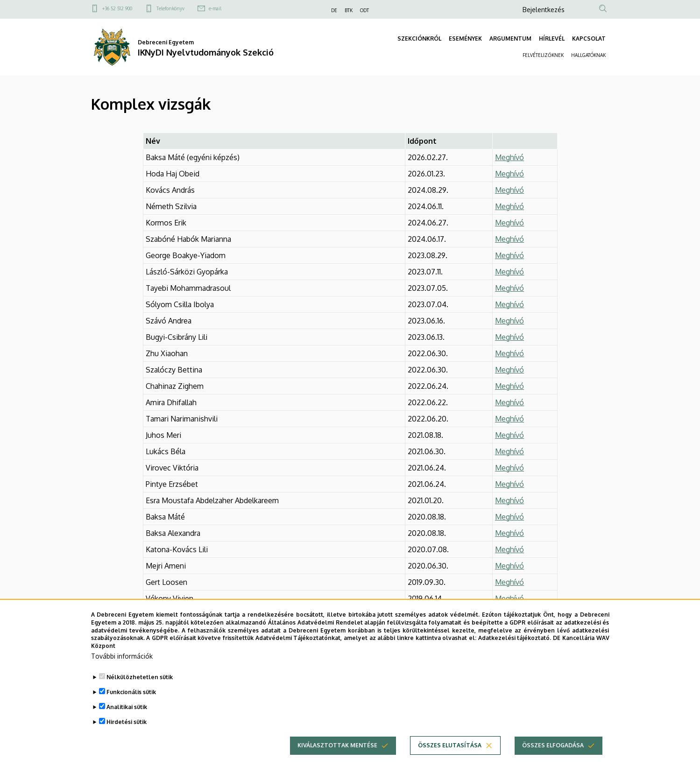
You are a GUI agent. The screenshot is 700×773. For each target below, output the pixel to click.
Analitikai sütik (127, 717)
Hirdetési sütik (127, 732)
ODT (364, 10)
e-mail (215, 8)
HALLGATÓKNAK (588, 55)
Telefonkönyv (170, 8)
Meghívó (509, 190)
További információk (122, 666)
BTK (349, 10)
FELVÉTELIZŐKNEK (543, 55)
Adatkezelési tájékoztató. (515, 648)
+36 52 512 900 (117, 8)
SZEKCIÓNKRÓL (419, 39)
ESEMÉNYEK (465, 39)
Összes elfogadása (553, 755)
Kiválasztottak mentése (337, 755)
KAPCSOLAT (589, 39)
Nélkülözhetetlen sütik (140, 687)
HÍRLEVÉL (552, 39)
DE (334, 10)
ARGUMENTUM (510, 39)
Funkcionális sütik (131, 702)
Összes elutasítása (450, 755)
